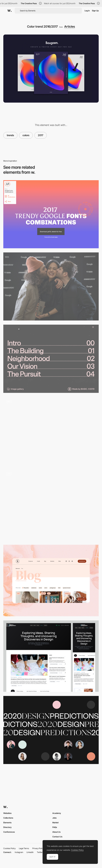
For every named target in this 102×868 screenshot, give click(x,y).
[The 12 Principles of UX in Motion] (51, 505)
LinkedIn (30, 852)
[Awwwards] (10, 11)
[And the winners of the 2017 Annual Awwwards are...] (51, 286)
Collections (8, 818)
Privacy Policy (38, 848)
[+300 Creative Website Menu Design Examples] (51, 359)
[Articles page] (51, 656)
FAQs (55, 827)
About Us (56, 832)
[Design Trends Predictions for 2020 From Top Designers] (51, 730)
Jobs (54, 818)
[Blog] (51, 581)
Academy (57, 813)
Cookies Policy (9, 848)
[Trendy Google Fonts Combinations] (51, 214)
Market (55, 823)
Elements (7, 823)
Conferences (9, 832)
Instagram (19, 852)
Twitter (40, 852)
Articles (70, 27)
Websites (7, 813)
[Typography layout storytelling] (51, 431)
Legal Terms (24, 848)
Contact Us (57, 837)
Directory (7, 827)
